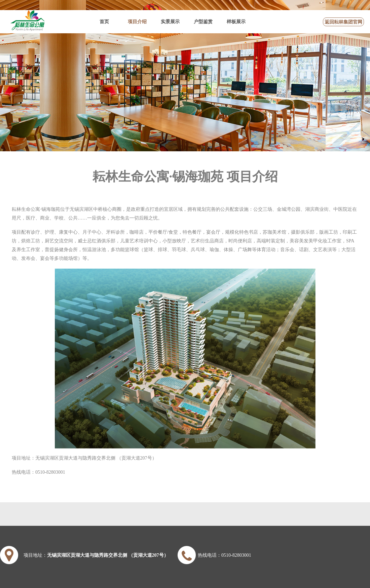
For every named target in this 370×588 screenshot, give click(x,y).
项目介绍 (137, 22)
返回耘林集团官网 (343, 22)
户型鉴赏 (203, 22)
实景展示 (170, 22)
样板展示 (236, 22)
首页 (104, 22)
